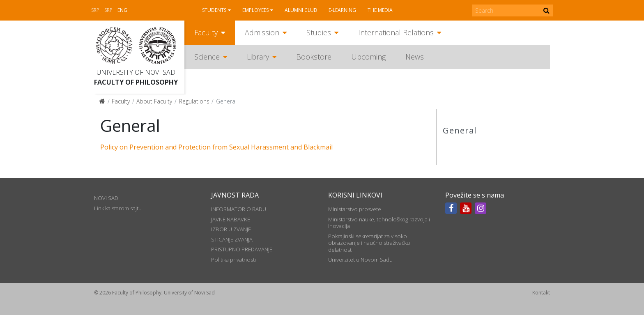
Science (207, 57)
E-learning (342, 10)
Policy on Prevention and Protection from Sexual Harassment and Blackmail (216, 147)
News (415, 57)
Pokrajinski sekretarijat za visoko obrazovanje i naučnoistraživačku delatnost (369, 243)
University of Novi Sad (136, 72)
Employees (255, 10)
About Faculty (154, 101)
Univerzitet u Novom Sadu (360, 260)
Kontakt (541, 293)
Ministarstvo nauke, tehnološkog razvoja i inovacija (379, 223)
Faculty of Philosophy (136, 82)
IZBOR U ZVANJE (231, 229)
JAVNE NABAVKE (231, 219)
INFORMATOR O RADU (239, 209)
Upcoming (368, 57)
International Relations (396, 32)
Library (258, 57)
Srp (95, 10)
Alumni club (301, 10)
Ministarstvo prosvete (355, 209)
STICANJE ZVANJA (232, 239)
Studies (319, 32)
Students (214, 10)
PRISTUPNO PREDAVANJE (242, 249)
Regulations (194, 101)
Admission (262, 32)
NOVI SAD (106, 198)
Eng (122, 10)
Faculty (206, 32)
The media (380, 10)
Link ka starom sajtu (118, 208)
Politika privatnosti (233, 260)
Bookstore (314, 57)
